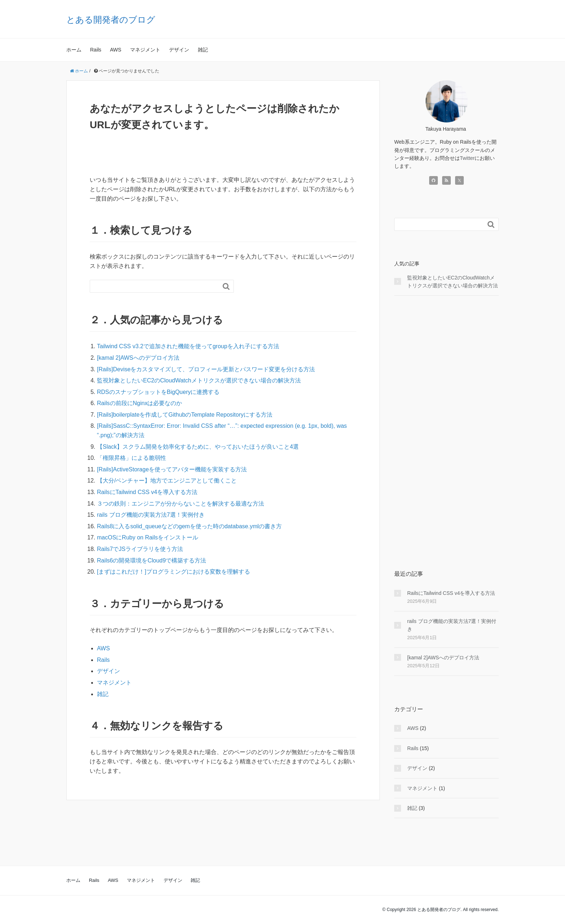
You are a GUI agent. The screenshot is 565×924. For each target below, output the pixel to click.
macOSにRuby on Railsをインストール (148, 537)
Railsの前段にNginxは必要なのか (139, 403)
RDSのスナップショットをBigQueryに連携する (158, 392)
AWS (115, 50)
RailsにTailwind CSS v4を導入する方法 (147, 492)
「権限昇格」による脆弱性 (132, 458)
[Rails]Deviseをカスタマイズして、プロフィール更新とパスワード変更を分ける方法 (206, 369)
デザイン (179, 50)
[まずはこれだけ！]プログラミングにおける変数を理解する (173, 572)
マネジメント (145, 50)
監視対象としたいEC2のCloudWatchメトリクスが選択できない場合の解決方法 (199, 380)
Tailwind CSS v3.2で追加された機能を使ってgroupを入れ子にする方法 (188, 346)
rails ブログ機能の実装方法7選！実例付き (151, 515)
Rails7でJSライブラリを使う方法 (140, 549)
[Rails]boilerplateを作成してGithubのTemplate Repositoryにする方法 (185, 415)
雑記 (203, 50)
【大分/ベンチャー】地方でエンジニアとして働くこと (167, 481)
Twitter (467, 158)
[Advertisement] (446, 432)
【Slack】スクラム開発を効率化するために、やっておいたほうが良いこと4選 (198, 447)
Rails (96, 50)
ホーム (74, 50)
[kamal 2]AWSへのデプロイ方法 (138, 358)
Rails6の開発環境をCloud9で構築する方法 (152, 560)
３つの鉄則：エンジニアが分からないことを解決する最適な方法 (181, 504)
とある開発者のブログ (111, 20)
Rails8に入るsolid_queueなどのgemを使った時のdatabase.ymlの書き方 (189, 526)
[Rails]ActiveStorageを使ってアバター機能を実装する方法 (172, 469)
